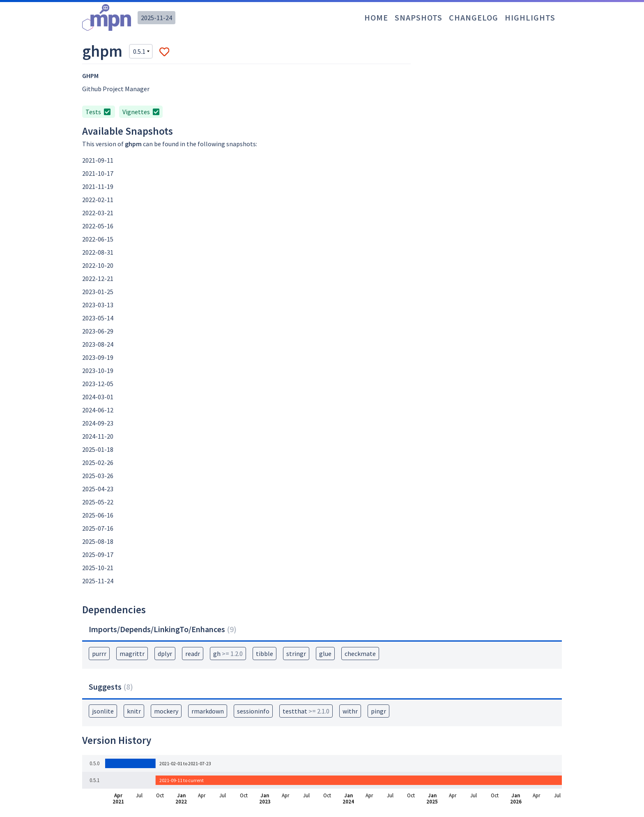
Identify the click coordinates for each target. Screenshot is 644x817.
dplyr (165, 654)
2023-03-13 (98, 305)
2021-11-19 (98, 186)
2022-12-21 (98, 278)
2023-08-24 (98, 344)
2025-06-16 (98, 515)
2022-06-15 (98, 239)
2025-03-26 (98, 476)
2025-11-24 (156, 18)
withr (350, 711)
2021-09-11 (98, 160)
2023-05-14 (98, 318)
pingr (378, 711)
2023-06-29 (98, 331)
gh (228, 654)
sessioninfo (253, 711)
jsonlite (103, 711)
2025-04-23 (98, 489)
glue (325, 654)
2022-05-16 (98, 226)
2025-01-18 (98, 449)
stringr (296, 654)
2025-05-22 (98, 502)
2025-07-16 (98, 528)
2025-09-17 (98, 555)
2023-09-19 (98, 357)
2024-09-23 (98, 423)
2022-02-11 (98, 200)
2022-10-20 (98, 265)
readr (193, 654)
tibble (264, 654)
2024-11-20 (98, 436)
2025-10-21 (98, 568)
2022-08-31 (98, 252)
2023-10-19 (98, 371)
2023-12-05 (98, 384)
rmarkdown (208, 711)
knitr (134, 711)
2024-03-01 (98, 397)
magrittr (132, 654)
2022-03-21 (98, 213)
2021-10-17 (98, 173)
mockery (166, 711)
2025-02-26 (98, 463)
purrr (99, 654)
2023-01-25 (98, 292)
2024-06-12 (98, 410)
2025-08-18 (98, 541)
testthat (306, 711)
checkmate (360, 654)
